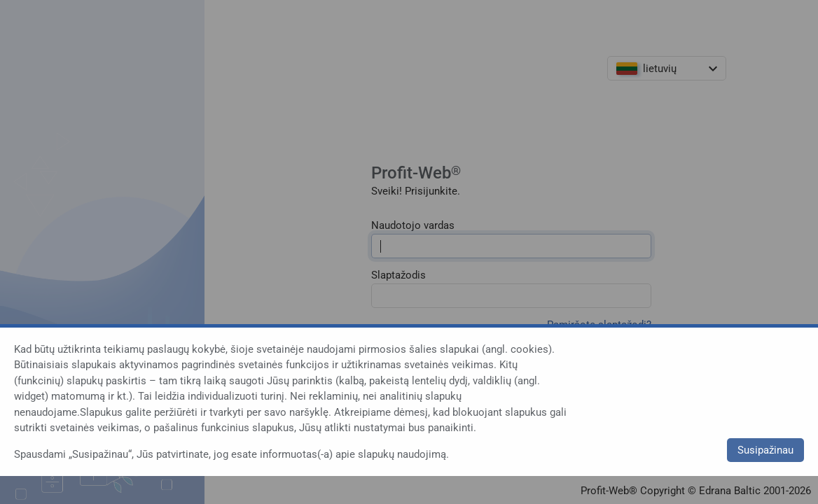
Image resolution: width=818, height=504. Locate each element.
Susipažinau (765, 450)
